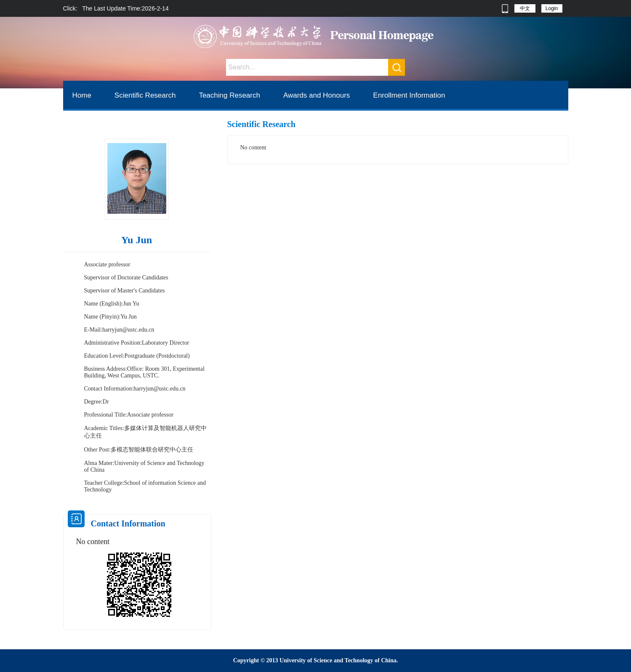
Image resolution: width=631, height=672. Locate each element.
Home (82, 95)
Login (552, 8)
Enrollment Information (409, 95)
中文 (525, 8)
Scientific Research (145, 95)
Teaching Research (229, 95)
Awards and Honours (317, 95)
